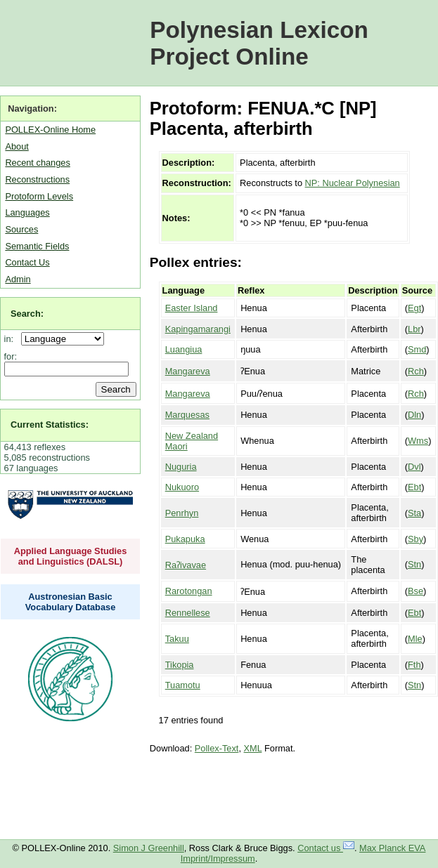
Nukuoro (182, 487)
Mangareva (188, 371)
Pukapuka (185, 539)
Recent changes (37, 163)
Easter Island (192, 308)
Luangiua (184, 349)
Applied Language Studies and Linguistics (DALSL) (71, 556)
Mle (415, 639)
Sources (21, 229)
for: (11, 356)
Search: (27, 314)
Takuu (177, 639)
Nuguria (181, 467)
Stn (414, 564)
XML (253, 748)
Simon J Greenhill (149, 848)
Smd (417, 349)
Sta (414, 513)
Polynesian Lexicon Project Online (259, 43)
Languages (27, 212)
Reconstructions (37, 179)
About (17, 146)
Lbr (414, 329)
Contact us (326, 848)
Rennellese (188, 613)
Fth (414, 665)
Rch (416, 371)
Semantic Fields (37, 246)
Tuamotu (183, 685)
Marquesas (187, 415)
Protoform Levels (39, 196)
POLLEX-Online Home (50, 130)
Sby (416, 539)
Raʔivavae (186, 565)
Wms (418, 441)
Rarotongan (189, 591)
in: (12, 339)
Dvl (414, 467)
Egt (414, 308)
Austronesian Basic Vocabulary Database (71, 602)
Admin (18, 279)
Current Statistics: (50, 425)
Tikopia (180, 665)
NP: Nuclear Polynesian (353, 183)
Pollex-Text (217, 748)
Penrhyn (182, 513)
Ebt (414, 487)
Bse (416, 591)
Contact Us (27, 262)
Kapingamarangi (198, 329)
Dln (414, 415)
